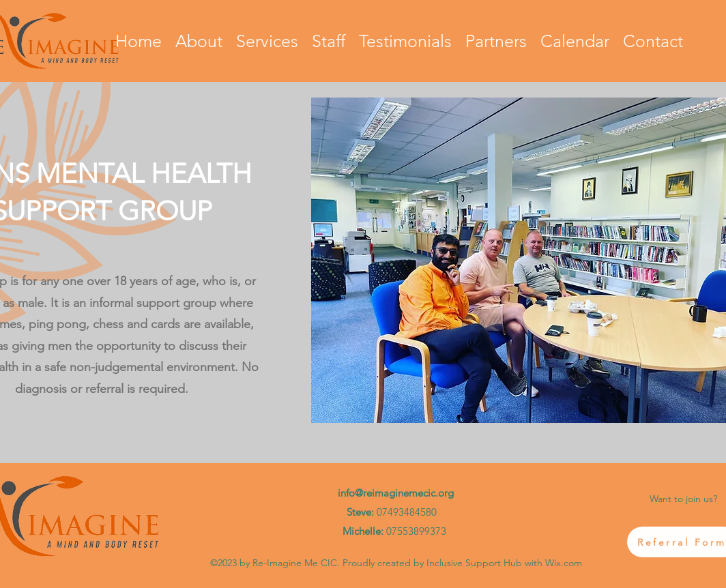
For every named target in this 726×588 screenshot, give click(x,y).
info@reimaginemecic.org (396, 493)
